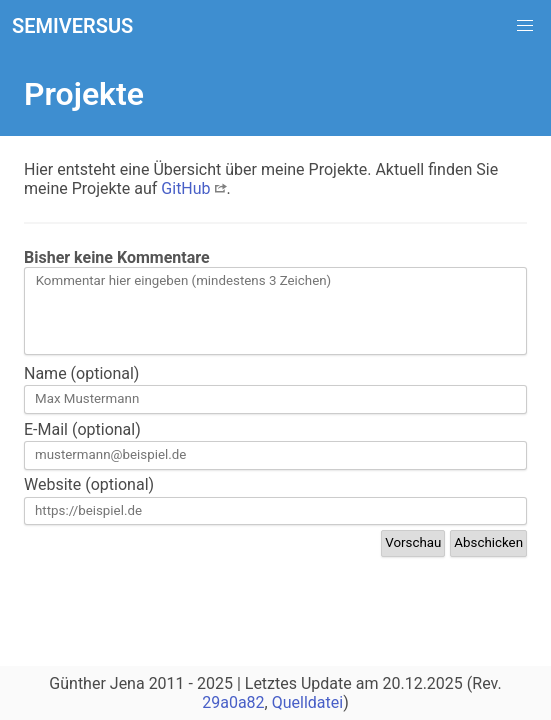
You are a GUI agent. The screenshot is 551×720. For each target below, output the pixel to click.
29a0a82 (233, 702)
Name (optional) (81, 373)
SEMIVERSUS (72, 26)
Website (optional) (89, 484)
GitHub (193, 188)
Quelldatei (307, 702)
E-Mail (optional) (82, 429)
